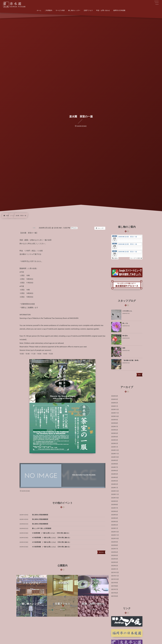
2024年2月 (115, 484)
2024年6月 (115, 471)
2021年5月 (115, 596)
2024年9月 (115, 460)
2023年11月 (115, 494)
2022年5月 (115, 556)
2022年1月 (115, 569)
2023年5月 (115, 515)
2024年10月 (115, 457)
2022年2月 (115, 566)
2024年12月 (115, 450)
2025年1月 (115, 447)
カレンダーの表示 (136, 258)
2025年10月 (115, 416)
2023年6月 (115, 511)
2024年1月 (115, 488)
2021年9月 (115, 583)
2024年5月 (115, 474)
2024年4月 (115, 477)
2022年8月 (115, 545)
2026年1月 (115, 406)
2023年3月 (115, 522)
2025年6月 (115, 430)
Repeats (74, 228)
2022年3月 (115, 562)
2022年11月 (115, 535)
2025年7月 (115, 427)
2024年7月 (115, 467)
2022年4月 (115, 559)
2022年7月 (115, 549)
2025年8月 (115, 423)
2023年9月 (115, 501)
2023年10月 (115, 498)
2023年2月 (115, 525)
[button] (115, 258)
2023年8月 (115, 505)
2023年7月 (115, 508)
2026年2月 (115, 403)
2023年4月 (115, 518)
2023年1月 (115, 528)
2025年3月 (115, 440)
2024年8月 (115, 464)
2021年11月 (115, 576)
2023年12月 (115, 491)
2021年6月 (115, 593)
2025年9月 (115, 420)
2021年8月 (115, 586)
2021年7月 (115, 589)
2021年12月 (115, 573)
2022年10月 (115, 539)
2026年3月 (115, 399)
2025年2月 (115, 444)
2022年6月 (115, 552)
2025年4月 (115, 437)
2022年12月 (115, 532)
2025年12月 (115, 410)
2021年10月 (115, 579)
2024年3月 (115, 481)
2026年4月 (115, 396)
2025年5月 (115, 433)
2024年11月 (115, 454)
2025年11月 (115, 413)
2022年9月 (115, 542)
